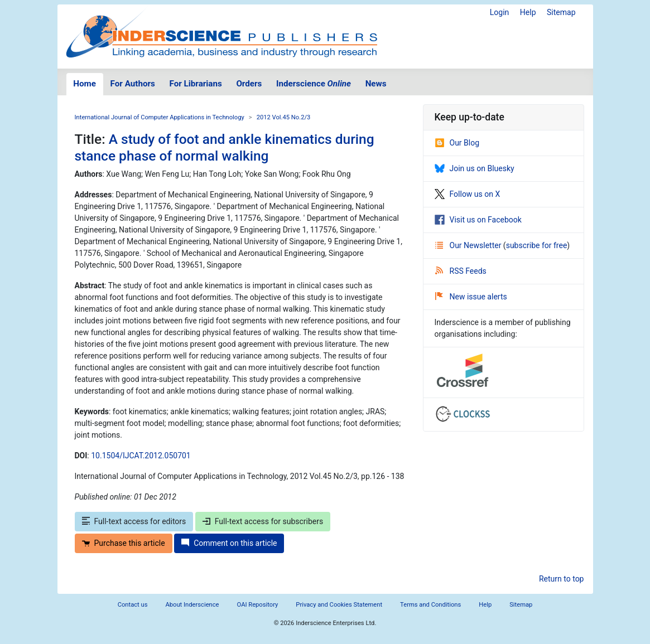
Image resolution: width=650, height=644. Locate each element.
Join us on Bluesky (475, 168)
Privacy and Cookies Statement (339, 605)
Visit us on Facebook (478, 220)
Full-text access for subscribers (263, 521)
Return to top (562, 579)
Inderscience (314, 84)
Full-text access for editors (134, 521)
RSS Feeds (461, 271)
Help (528, 12)
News (376, 84)
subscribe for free (537, 245)
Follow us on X (468, 194)
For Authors (133, 84)
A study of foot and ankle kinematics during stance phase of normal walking (225, 147)
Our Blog (457, 143)
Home (85, 84)
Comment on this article (229, 543)
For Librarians (195, 84)
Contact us (133, 605)
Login (500, 12)
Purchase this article (124, 543)
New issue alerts (471, 297)
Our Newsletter (469, 245)
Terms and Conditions (430, 605)
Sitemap (561, 12)
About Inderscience (192, 605)
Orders (249, 84)
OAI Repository (258, 605)
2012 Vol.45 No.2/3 (284, 117)
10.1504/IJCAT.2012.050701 (141, 456)
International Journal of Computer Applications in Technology (160, 117)
